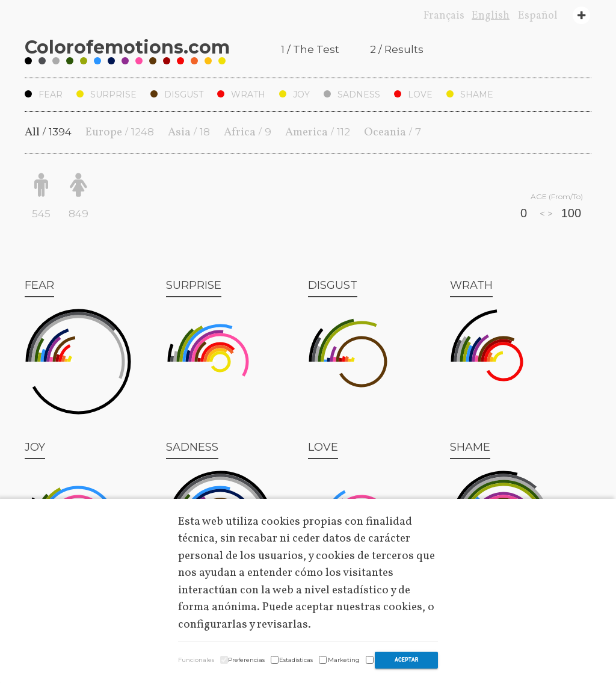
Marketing (344, 660)
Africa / (248, 132)
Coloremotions (127, 47)
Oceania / (393, 132)
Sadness (352, 94)
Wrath (241, 94)
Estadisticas (296, 660)
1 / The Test (310, 49)
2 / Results (397, 49)
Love (413, 94)
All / (48, 132)
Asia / (189, 132)
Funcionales (196, 660)
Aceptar (406, 660)
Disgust (177, 94)
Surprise (106, 94)
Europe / (120, 132)
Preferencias (246, 660)
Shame (470, 94)
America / (318, 132)
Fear (44, 94)
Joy (294, 94)
